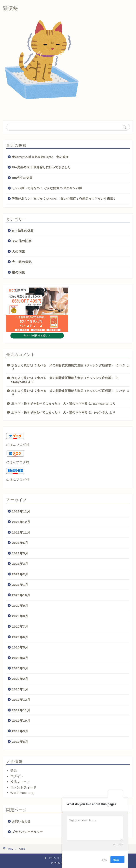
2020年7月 (20, 626)
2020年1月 (20, 689)
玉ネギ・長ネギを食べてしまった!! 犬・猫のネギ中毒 (50, 404)
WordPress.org (22, 793)
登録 (14, 771)
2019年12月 (21, 700)
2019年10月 (21, 721)
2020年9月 (20, 606)
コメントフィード (23, 787)
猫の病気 (19, 272)
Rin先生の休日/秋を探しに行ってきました (41, 167)
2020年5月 (20, 647)
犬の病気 (19, 251)
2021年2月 (20, 574)
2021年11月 (21, 532)
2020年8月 (20, 616)
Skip (105, 860)
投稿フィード (20, 782)
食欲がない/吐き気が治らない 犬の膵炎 (40, 157)
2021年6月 (20, 543)
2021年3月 (20, 564)
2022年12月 (21, 511)
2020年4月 (20, 658)
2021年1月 (20, 585)
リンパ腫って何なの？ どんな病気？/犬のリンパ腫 (47, 188)
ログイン (17, 776)
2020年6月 (20, 637)
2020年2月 (20, 679)
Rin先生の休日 (22, 178)
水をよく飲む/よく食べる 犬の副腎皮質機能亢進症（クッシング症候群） (63, 365)
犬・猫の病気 (22, 262)
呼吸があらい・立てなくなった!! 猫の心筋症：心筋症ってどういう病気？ (64, 199)
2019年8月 (20, 742)
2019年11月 (21, 710)
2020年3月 (20, 668)
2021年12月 (21, 522)
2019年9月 (20, 731)
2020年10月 (21, 595)
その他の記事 (22, 241)
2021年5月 (20, 553)
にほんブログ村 (18, 445)
